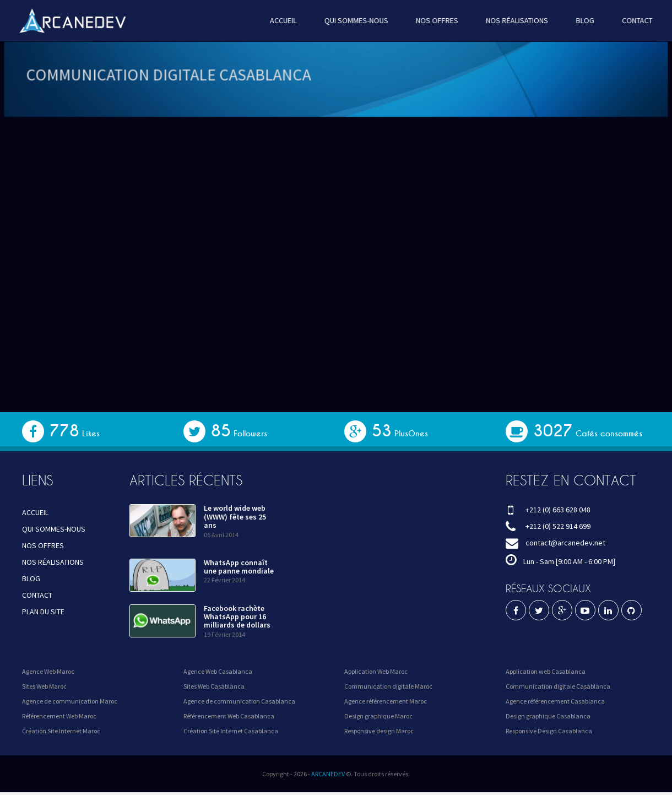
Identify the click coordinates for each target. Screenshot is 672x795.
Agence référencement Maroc (386, 701)
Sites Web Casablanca (214, 686)
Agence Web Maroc (48, 671)
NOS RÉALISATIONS (512, 20)
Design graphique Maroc (378, 716)
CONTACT (630, 20)
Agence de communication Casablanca (239, 701)
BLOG (578, 20)
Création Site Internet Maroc (61, 731)
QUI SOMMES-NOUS (356, 20)
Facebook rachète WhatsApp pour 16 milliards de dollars (237, 617)
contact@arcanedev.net (565, 543)
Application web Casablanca (546, 671)
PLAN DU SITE (43, 612)
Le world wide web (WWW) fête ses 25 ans (235, 517)
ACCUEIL (284, 20)
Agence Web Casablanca (218, 671)
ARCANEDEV (328, 774)
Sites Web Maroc (44, 686)
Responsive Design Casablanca (549, 731)
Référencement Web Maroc (59, 716)
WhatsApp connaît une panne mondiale (239, 567)
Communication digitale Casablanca (558, 686)
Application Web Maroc (376, 671)
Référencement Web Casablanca (229, 716)
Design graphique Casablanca (548, 716)
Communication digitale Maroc (388, 686)
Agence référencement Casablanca (555, 701)
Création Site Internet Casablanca (231, 731)
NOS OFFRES (434, 20)
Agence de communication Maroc (70, 701)
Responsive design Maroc (379, 731)
